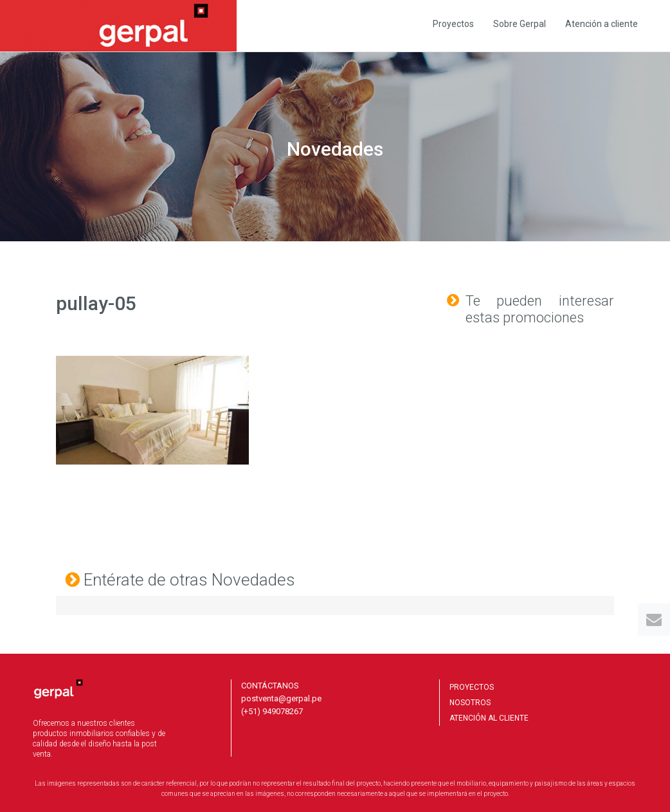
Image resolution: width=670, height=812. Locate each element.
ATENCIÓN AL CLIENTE (489, 718)
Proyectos (453, 24)
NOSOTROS (470, 703)
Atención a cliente (602, 24)
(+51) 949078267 (272, 711)
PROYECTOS (472, 687)
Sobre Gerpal (520, 24)
